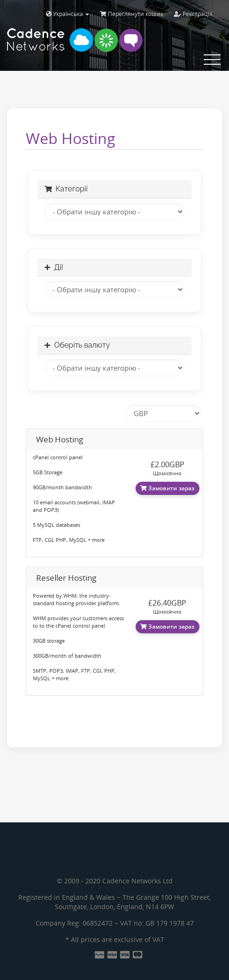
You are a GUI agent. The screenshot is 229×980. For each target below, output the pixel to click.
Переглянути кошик (132, 14)
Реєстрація (193, 14)
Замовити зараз (168, 488)
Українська (68, 14)
